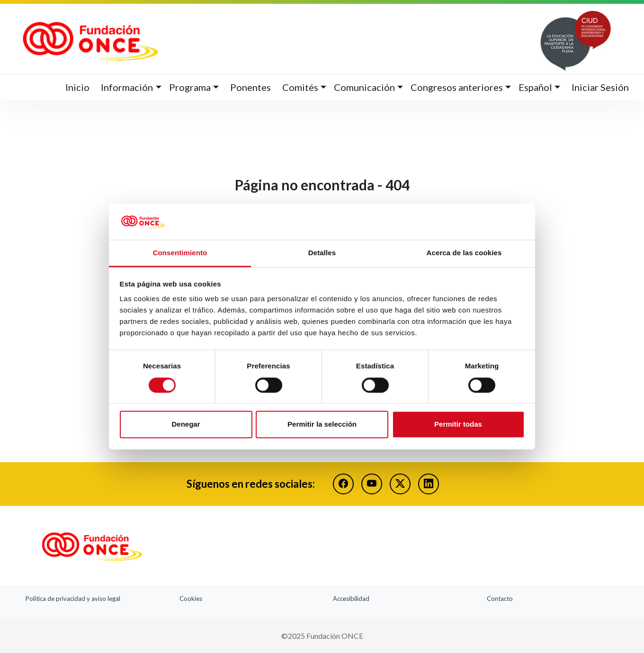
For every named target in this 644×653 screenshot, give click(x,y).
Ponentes (250, 87)
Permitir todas (458, 425)
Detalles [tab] (322, 253)
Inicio (77, 87)
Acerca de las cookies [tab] (464, 253)
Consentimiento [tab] (180, 253)
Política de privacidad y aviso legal (73, 599)
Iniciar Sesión (600, 87)
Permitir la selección (322, 425)
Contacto (500, 599)
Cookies (191, 599)
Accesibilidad (351, 599)
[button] (131, 87)
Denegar (186, 425)
